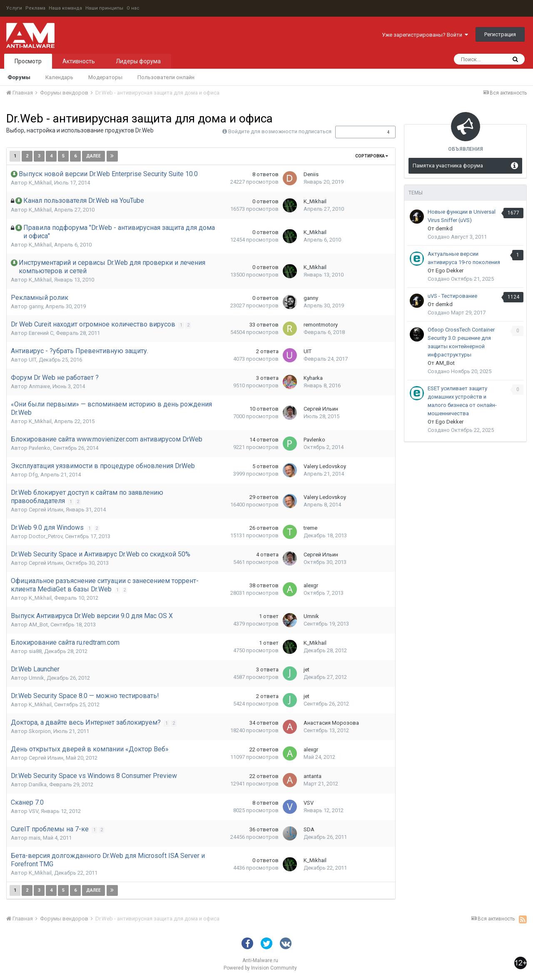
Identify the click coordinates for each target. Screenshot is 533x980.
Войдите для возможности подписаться (280, 131)
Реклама (35, 8)
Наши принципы (104, 8)
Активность (79, 61)
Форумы (19, 77)
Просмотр (28, 61)
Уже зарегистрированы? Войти (425, 35)
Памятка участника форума (448, 166)
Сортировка (372, 156)
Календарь (59, 77)
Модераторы (105, 77)
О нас (133, 8)
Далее (93, 156)
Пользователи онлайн (166, 77)
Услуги (14, 8)
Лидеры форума (138, 61)
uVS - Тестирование (452, 296)
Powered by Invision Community (260, 968)
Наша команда (65, 8)
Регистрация (500, 34)
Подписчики (357, 132)
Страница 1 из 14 (147, 156)
